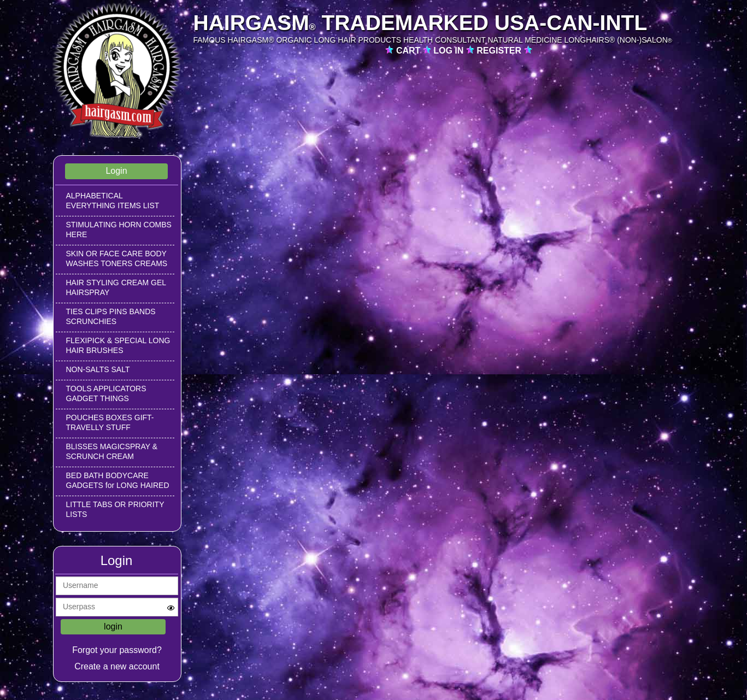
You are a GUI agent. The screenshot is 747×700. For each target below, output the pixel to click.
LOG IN (450, 51)
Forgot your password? (117, 650)
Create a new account (117, 666)
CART (410, 51)
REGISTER (500, 51)
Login (116, 171)
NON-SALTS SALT (98, 369)
